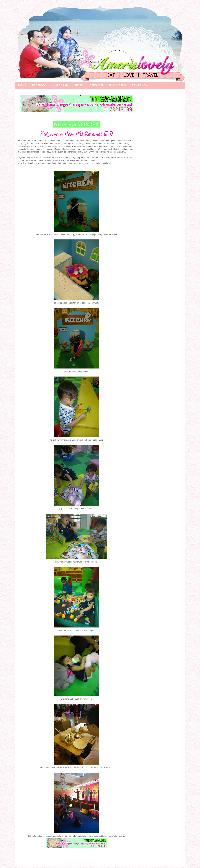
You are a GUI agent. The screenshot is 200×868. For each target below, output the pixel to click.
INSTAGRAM (60, 85)
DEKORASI (96, 85)
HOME (22, 85)
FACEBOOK (39, 85)
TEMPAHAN (140, 85)
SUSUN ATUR (117, 85)
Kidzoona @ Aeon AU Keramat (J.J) (77, 134)
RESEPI (79, 85)
